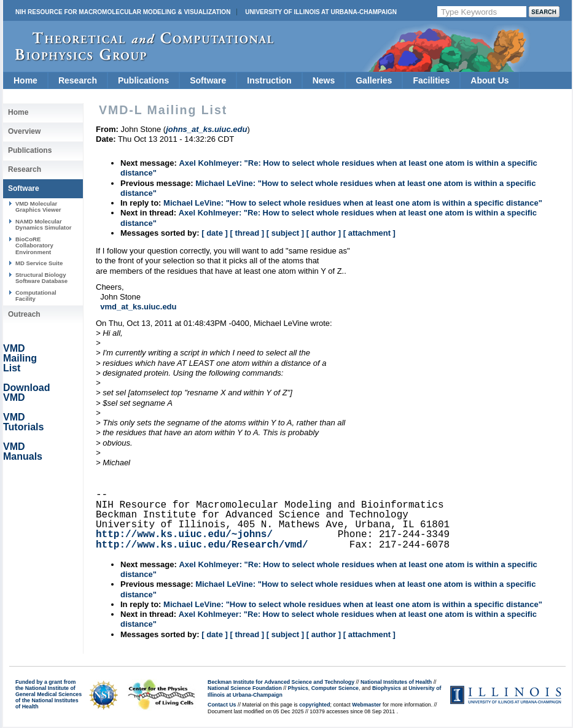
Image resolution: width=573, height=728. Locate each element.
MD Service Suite (39, 263)
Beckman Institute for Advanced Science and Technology (281, 682)
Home (25, 80)
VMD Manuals (23, 451)
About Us (489, 80)
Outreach (24, 314)
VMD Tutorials (23, 422)
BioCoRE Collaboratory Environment (34, 246)
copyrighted (314, 705)
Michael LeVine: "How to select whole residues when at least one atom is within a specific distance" (353, 203)
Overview (24, 131)
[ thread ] (247, 233)
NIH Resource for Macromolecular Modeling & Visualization (123, 12)
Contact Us (222, 705)
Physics (298, 688)
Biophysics (387, 688)
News (324, 80)
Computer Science (335, 688)
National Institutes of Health (396, 682)
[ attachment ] (369, 233)
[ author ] (324, 233)
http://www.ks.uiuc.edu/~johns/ (184, 535)
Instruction (269, 80)
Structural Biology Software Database (41, 278)
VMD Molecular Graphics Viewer (38, 207)
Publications (143, 80)
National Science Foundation (245, 688)
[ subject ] (285, 233)
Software (208, 80)
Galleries (374, 80)
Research (78, 80)
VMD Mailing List (20, 358)
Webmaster (366, 705)
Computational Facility (36, 296)
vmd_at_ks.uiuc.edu (138, 307)
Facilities (431, 80)
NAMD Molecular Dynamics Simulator (44, 224)
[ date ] (215, 233)
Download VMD (26, 393)
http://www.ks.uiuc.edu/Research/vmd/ (202, 545)
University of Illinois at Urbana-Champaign (321, 12)
